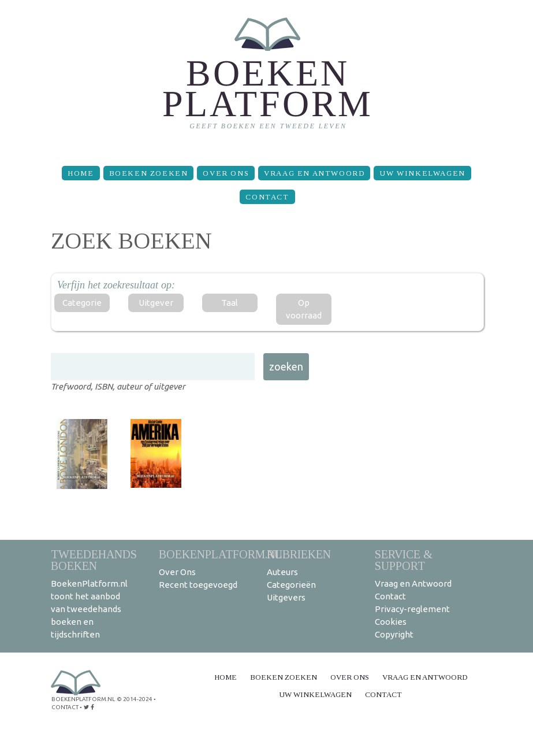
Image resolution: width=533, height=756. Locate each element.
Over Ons (226, 173)
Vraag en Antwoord (314, 173)
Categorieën (291, 585)
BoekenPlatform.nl (221, 554)
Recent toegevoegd (198, 585)
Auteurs (282, 572)
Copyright (394, 634)
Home (81, 173)
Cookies (391, 622)
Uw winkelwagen (422, 173)
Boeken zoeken (149, 173)
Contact (267, 197)
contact (65, 707)
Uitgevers (286, 597)
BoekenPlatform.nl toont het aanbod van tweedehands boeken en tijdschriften (89, 609)
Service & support (404, 560)
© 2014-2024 (135, 699)
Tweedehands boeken (94, 560)
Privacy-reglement (412, 609)
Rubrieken (299, 554)
